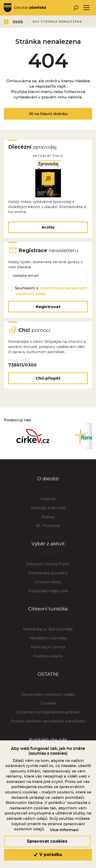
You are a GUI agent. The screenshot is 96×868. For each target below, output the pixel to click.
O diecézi (48, 479)
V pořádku (48, 855)
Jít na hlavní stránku (48, 114)
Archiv (48, 227)
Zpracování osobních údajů (48, 694)
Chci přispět (48, 378)
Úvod (18, 22)
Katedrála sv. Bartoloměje (48, 629)
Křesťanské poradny (48, 573)
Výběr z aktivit (48, 544)
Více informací (64, 830)
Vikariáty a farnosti (48, 508)
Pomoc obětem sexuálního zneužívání (48, 721)
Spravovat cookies (47, 841)
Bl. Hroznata (48, 525)
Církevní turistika (48, 609)
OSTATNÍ (48, 674)
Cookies (48, 703)
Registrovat (48, 307)
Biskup (48, 517)
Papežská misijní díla (48, 591)
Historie (48, 499)
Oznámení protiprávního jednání (48, 712)
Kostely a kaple (48, 656)
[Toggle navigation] (86, 8)
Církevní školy (48, 582)
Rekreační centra (48, 647)
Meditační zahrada (48, 638)
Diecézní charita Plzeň (48, 564)
